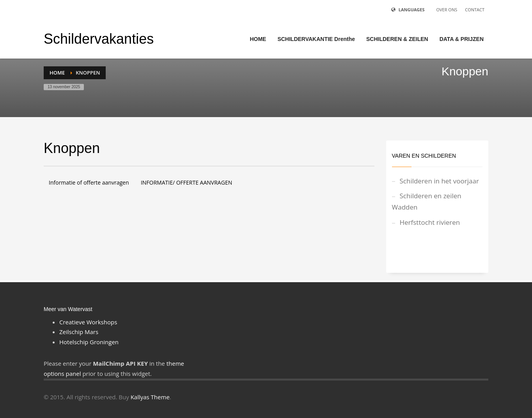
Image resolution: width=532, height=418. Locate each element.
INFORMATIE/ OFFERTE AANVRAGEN (186, 182)
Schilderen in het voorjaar (439, 181)
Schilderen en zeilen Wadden (427, 201)
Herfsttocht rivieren (430, 222)
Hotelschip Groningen (89, 342)
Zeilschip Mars (79, 332)
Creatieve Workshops (88, 322)
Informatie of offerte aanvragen (89, 182)
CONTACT (475, 10)
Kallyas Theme (150, 397)
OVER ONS (447, 10)
